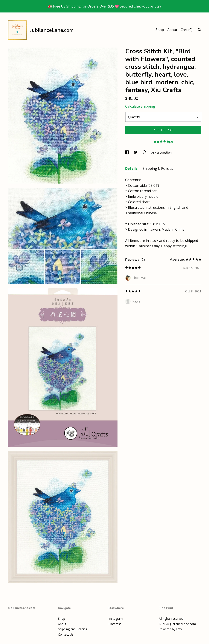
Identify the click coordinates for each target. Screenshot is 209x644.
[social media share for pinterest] (145, 152)
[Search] (200, 30)
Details (132, 168)
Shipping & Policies (158, 168)
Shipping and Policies (72, 629)
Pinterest (115, 624)
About (172, 30)
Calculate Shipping (140, 106)
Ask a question (161, 152)
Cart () (187, 30)
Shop (160, 30)
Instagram (116, 619)
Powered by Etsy (170, 629)
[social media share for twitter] (136, 152)
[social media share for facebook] (127, 152)
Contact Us (66, 634)
